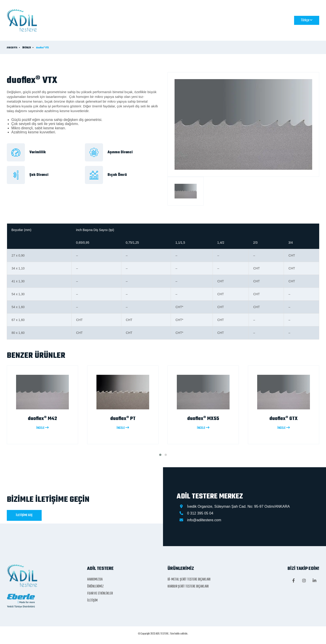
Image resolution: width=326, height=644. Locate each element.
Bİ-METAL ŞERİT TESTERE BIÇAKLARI (189, 580)
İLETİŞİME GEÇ (24, 515)
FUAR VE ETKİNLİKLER (198, 20)
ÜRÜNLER (27, 48)
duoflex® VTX (42, 48)
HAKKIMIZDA (130, 20)
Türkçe (307, 20)
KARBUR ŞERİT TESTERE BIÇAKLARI (188, 587)
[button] (160, 455)
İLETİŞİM (230, 20)
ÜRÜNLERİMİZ (160, 20)
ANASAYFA (102, 20)
